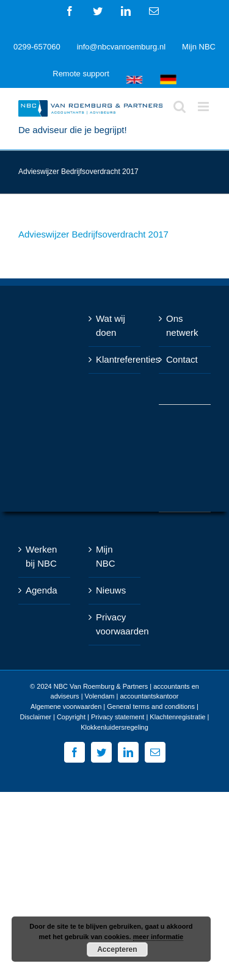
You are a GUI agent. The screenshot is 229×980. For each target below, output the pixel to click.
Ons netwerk (182, 325)
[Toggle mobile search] (180, 107)
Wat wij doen (111, 325)
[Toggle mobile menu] (204, 107)
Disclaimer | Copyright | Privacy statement (82, 717)
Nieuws (111, 590)
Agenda (42, 590)
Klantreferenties (115, 359)
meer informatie (158, 937)
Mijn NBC (106, 556)
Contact (182, 359)
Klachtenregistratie (177, 717)
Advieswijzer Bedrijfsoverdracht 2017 (93, 234)
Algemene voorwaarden (66, 706)
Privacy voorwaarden (115, 624)
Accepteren (117, 949)
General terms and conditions (151, 706)
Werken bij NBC (41, 556)
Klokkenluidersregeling (114, 727)
